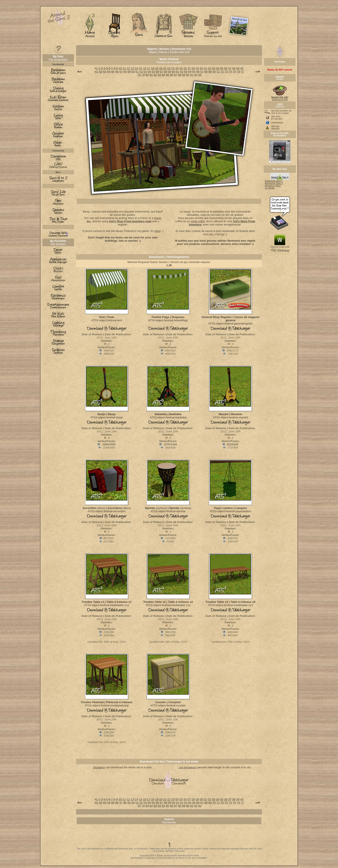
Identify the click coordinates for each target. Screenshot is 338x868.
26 (185, 68)
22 (169, 68)
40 (242, 68)
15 (140, 68)
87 (175, 75)
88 (180, 75)
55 (153, 72)
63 (186, 72)
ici (222, 234)
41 (96, 72)
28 (193, 68)
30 (201, 68)
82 (155, 75)
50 (133, 72)
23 (173, 68)
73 (226, 72)
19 (157, 68)
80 (147, 75)
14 (136, 68)
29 (197, 68)
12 (128, 68)
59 (169, 72)
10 (120, 68)
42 (100, 72)
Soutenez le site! (280, 97)
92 (196, 75)
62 (182, 72)
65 (194, 72)
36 (225, 68)
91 (192, 75)
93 (200, 75)
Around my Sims (273, 186)
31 (205, 68)
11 (124, 68)
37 (230, 68)
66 (198, 72)
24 (177, 68)
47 (121, 72)
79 (143, 75)
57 (161, 72)
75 (234, 72)
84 (163, 75)
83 (159, 75)
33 (213, 68)
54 (149, 72)
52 (141, 72)
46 (117, 72)
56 (157, 72)
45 (113, 72)
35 (222, 68)
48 (125, 72)
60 (174, 72)
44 (109, 72)
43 (105, 72)
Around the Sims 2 (274, 183)
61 (178, 72)
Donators (99, 767)
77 (243, 72)
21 (165, 68)
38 (234, 68)
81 (151, 75)
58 (165, 72)
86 (171, 75)
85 (167, 75)
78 (139, 75)
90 (188, 75)
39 (238, 68)
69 (210, 72)
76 (238, 72)
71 (218, 72)
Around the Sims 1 (274, 181)
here (157, 231)
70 (214, 72)
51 (137, 72)
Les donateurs (188, 767)
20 (161, 68)
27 (189, 68)
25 (181, 68)
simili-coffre (198, 221)
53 (145, 72)
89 (184, 75)
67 (202, 72)
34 (218, 68)
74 (230, 72)
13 (132, 68)
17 (149, 68)
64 (190, 72)
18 (153, 68)
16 (144, 68)
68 (206, 72)
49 (129, 72)
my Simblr (270, 188)
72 (222, 72)
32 (209, 68)
